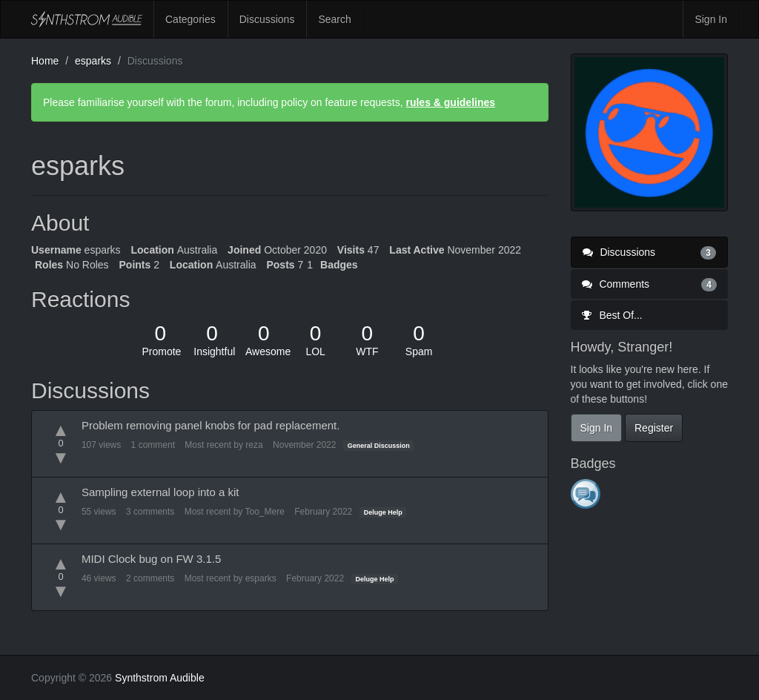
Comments (650, 284)
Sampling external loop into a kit (160, 492)
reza (254, 445)
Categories (190, 19)
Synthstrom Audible (87, 19)
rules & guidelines (450, 102)
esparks (261, 578)
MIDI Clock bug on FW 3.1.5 (151, 559)
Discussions (267, 19)
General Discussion (379, 446)
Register (654, 428)
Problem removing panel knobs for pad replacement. (211, 425)
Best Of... (612, 315)
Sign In (711, 19)
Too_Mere (264, 512)
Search (334, 19)
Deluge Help (383, 512)
